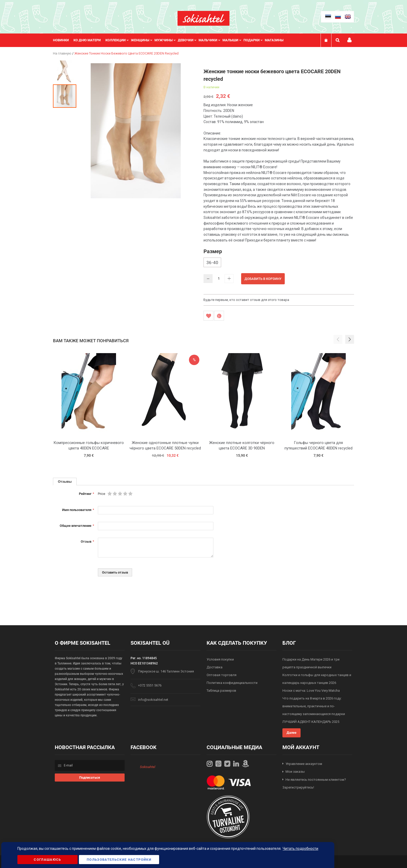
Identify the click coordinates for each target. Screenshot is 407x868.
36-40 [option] (212, 263)
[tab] (65, 482)
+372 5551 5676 (150, 685)
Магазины (274, 40)
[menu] (171, 40)
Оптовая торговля (222, 675)
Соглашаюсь (48, 860)
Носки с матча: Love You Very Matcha (311, 691)
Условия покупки (220, 659)
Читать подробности (300, 849)
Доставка (215, 667)
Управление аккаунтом (304, 764)
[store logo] (203, 18)
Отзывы (65, 481)
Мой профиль (349, 40)
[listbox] (279, 263)
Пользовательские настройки (119, 860)
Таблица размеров (221, 691)
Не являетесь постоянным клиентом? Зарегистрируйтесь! (314, 784)
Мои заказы (295, 772)
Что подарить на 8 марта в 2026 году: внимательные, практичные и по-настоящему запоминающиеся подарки (314, 706)
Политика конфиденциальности (232, 683)
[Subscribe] (90, 778)
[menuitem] (63, 40)
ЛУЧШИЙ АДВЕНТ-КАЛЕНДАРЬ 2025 (311, 722)
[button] (65, 72)
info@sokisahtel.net (153, 700)
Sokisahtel (148, 767)
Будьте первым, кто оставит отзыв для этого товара (246, 300)
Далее (291, 733)
